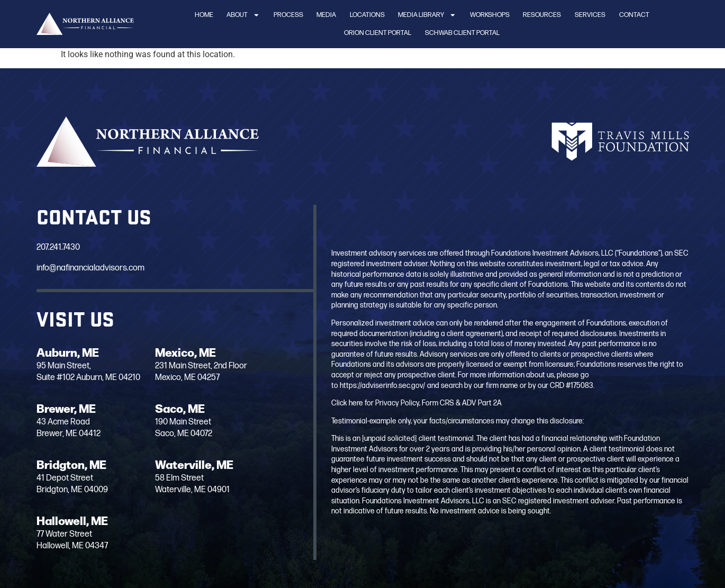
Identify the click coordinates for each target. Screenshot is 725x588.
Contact (634, 15)
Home (204, 15)
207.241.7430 (58, 247)
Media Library (427, 15)
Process (288, 15)
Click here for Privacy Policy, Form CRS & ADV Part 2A (416, 403)
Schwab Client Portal (462, 33)
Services (590, 15)
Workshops (490, 15)
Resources (542, 15)
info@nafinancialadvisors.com (90, 268)
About (243, 15)
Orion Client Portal (378, 33)
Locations (367, 15)
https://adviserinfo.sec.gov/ (383, 386)
